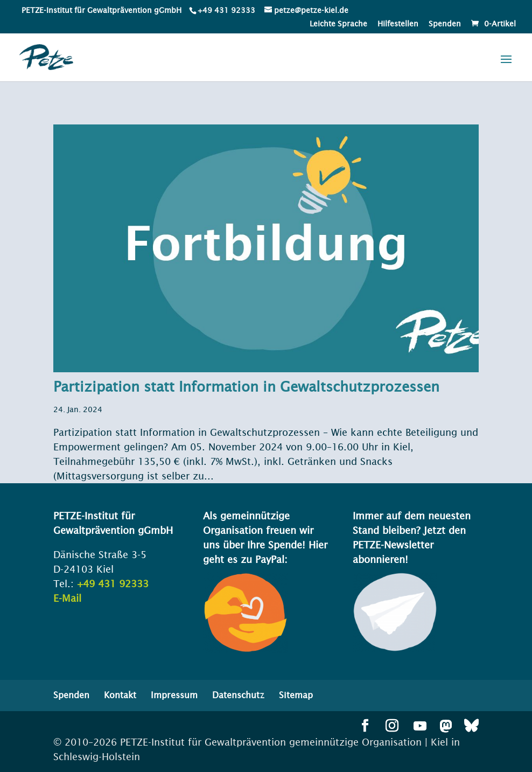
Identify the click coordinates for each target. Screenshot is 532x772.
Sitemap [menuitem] (296, 695)
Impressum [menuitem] (174, 695)
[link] (226, 10)
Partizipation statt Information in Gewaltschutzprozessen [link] (246, 387)
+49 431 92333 (226, 10)
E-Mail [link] (67, 598)
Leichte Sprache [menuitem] (338, 24)
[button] (506, 66)
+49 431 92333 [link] (113, 584)
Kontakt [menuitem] (120, 695)
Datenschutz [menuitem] (238, 695)
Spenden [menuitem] (445, 24)
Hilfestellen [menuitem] (398, 24)
